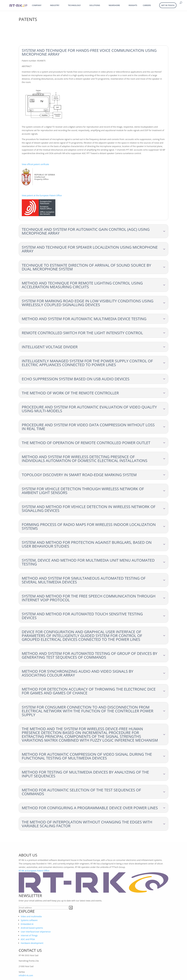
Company (37, 5)
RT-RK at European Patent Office (34, 871)
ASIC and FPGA (28, 939)
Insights (133, 5)
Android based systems (32, 928)
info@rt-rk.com (26, 975)
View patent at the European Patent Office (42, 195)
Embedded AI (27, 924)
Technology (74, 5)
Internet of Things (29, 935)
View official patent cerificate (35, 164)
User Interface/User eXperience (36, 932)
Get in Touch (168, 5)
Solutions (95, 5)
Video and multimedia (31, 916)
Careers (147, 5)
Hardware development (32, 943)
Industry (55, 5)
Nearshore (114, 5)
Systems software (29, 920)
